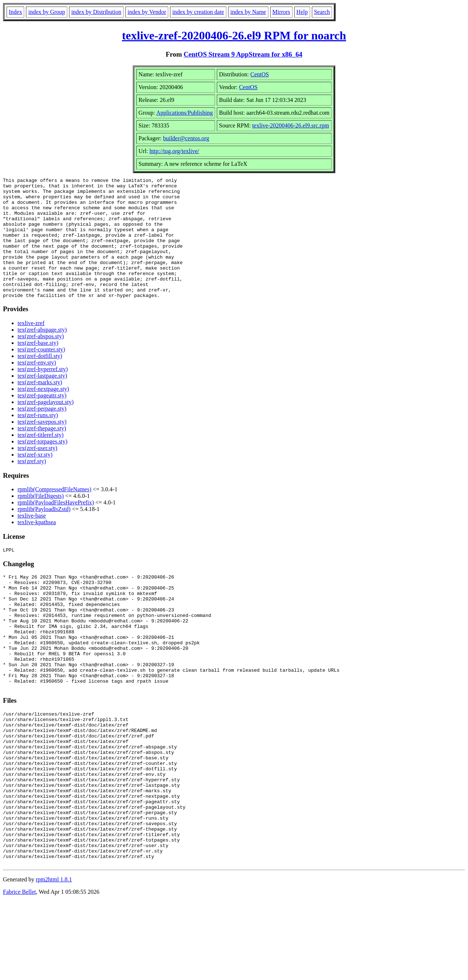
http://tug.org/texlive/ (174, 151)
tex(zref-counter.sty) (41, 373)
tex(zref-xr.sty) (35, 479)
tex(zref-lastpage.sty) (42, 400)
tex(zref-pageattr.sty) (42, 420)
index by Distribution (96, 12)
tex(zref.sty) (32, 485)
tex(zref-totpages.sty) (42, 466)
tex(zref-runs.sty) (38, 439)
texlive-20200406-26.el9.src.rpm (291, 125)
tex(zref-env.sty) (37, 387)
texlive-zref (31, 347)
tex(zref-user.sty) (37, 472)
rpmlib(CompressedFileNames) (54, 513)
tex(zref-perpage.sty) (42, 433)
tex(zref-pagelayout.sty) (46, 426)
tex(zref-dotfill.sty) (40, 380)
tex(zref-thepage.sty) (42, 452)
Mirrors (281, 12)
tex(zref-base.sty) (38, 367)
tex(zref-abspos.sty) (41, 360)
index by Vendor (147, 12)
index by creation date (198, 12)
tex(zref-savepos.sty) (42, 446)
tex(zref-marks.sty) (40, 406)
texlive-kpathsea (37, 546)
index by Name (248, 12)
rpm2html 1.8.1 (54, 958)
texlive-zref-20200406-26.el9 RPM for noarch (234, 35)
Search (322, 12)
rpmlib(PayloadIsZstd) (44, 533)
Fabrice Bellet (19, 971)
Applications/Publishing (184, 113)
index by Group (46, 12)
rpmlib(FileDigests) (41, 520)
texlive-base (32, 540)
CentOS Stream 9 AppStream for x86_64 (243, 54)
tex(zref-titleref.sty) (41, 459)
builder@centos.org (186, 138)
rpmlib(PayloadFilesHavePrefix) (56, 527)
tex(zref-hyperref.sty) (43, 393)
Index (15, 12)
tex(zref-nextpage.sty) (43, 413)
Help (302, 12)
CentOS (260, 74)
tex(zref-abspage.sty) (42, 354)
